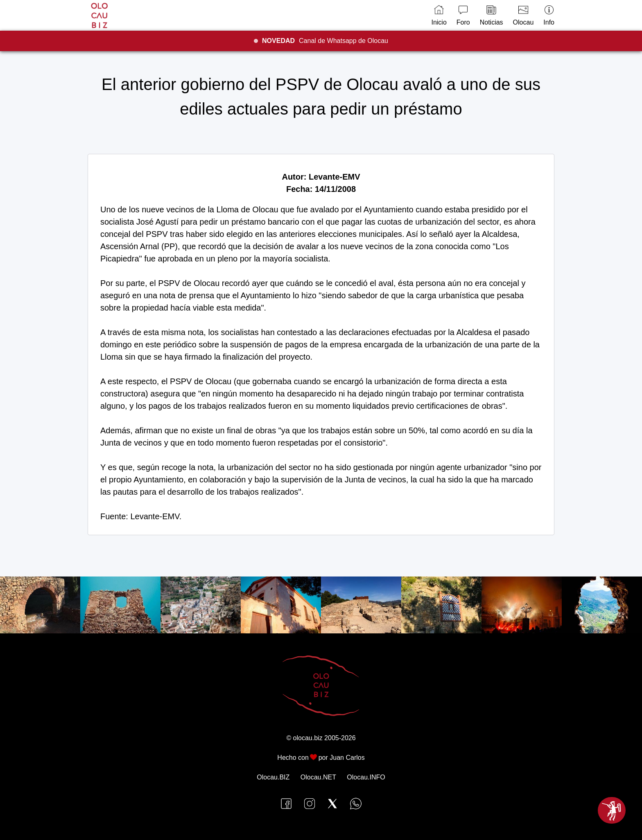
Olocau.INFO (366, 777)
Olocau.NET (318, 777)
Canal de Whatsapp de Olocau (325, 41)
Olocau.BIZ (273, 777)
